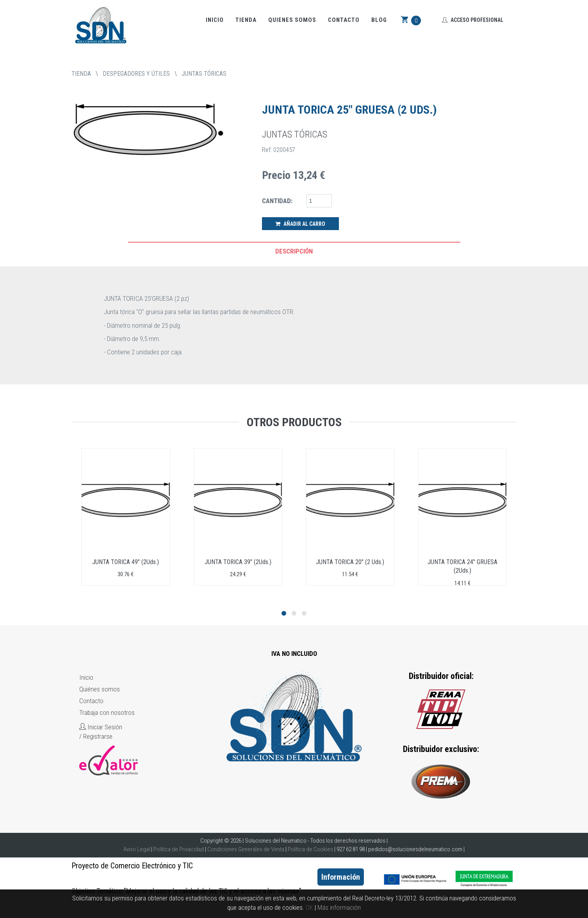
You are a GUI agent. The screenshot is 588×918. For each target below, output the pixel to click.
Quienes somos (292, 20)
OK (309, 907)
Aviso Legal (137, 849)
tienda (81, 74)
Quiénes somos (100, 689)
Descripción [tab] (294, 251)
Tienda (246, 20)
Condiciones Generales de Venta (246, 849)
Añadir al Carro (300, 224)
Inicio (215, 20)
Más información (339, 907)
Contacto (344, 20)
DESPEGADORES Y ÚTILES (136, 74)
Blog (379, 20)
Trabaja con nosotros (107, 713)
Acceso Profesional (473, 20)
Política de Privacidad (179, 849)
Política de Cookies (310, 849)
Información (341, 877)
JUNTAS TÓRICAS (204, 74)
